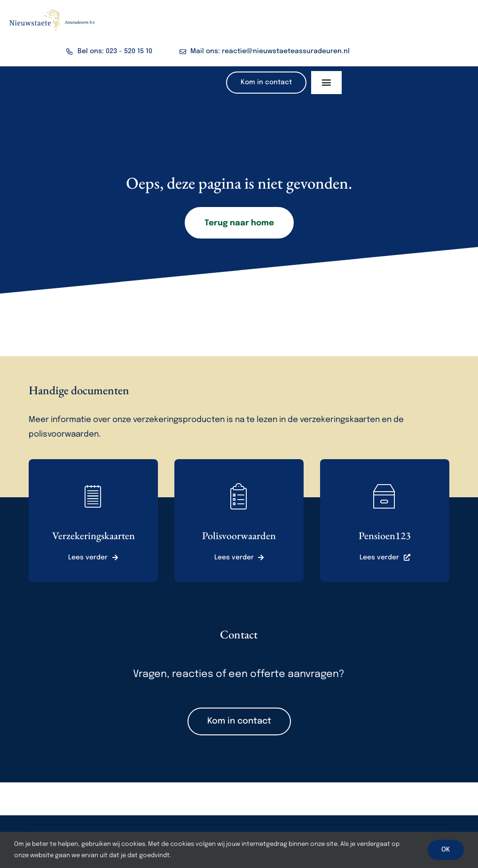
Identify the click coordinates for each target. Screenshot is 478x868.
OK (446, 850)
